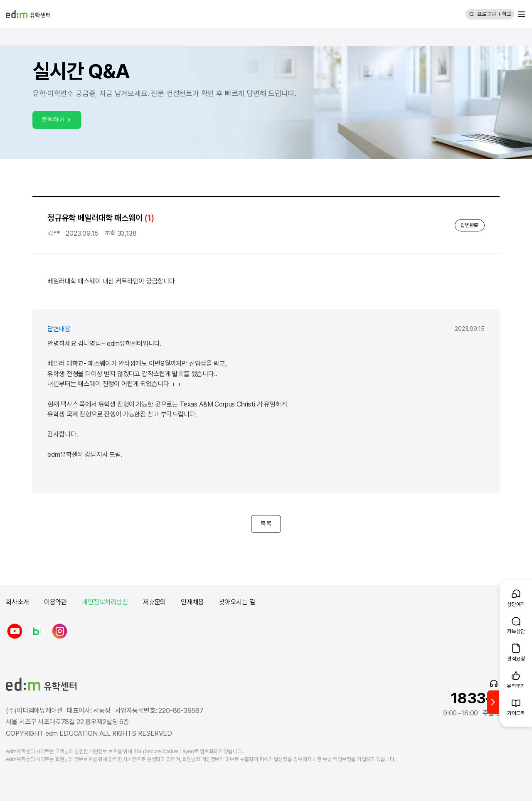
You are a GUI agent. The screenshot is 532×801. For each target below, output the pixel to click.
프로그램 (487, 14)
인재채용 (192, 602)
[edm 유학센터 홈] (28, 14)
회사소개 (17, 602)
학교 (507, 14)
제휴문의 (154, 602)
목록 (266, 523)
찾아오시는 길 (237, 602)
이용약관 (55, 602)
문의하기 (57, 119)
